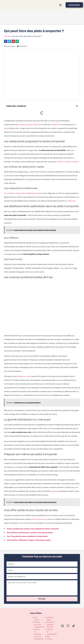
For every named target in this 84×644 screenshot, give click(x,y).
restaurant (71, 201)
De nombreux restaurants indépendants (21, 193)
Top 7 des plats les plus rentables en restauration (27, 536)
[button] (60, 5)
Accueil (7, 36)
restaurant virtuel (24, 376)
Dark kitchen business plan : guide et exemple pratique (30, 532)
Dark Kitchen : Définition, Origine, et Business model (29, 540)
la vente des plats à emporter (30, 124)
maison (54, 491)
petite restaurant (38, 519)
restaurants (56, 124)
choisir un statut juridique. (68, 162)
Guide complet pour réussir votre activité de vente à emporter (33, 529)
